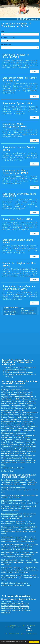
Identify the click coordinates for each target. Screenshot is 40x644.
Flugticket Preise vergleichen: (12, 545)
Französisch (19, 442)
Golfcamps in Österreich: (11, 506)
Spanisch (28, 442)
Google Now (18, 482)
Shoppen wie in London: (10, 527)
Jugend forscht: (7, 501)
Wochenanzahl (6, 45)
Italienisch (5, 444)
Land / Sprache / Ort (8, 38)
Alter (3, 31)
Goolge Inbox (32, 482)
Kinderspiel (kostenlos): (10, 495)
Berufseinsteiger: (8, 552)
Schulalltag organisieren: (11, 480)
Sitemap (4, 599)
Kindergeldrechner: (9, 560)
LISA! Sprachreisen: (8, 575)
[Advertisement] (20, 337)
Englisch (11, 442)
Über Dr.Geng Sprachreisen (13, 627)
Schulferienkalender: (9, 514)
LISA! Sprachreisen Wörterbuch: (13, 521)
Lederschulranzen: (8, 488)
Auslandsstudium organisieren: (13, 537)
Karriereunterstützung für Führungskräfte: (18, 568)
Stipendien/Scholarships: (11, 583)
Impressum (13, 625)
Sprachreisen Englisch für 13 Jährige (22, 599)
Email (3, 465)
